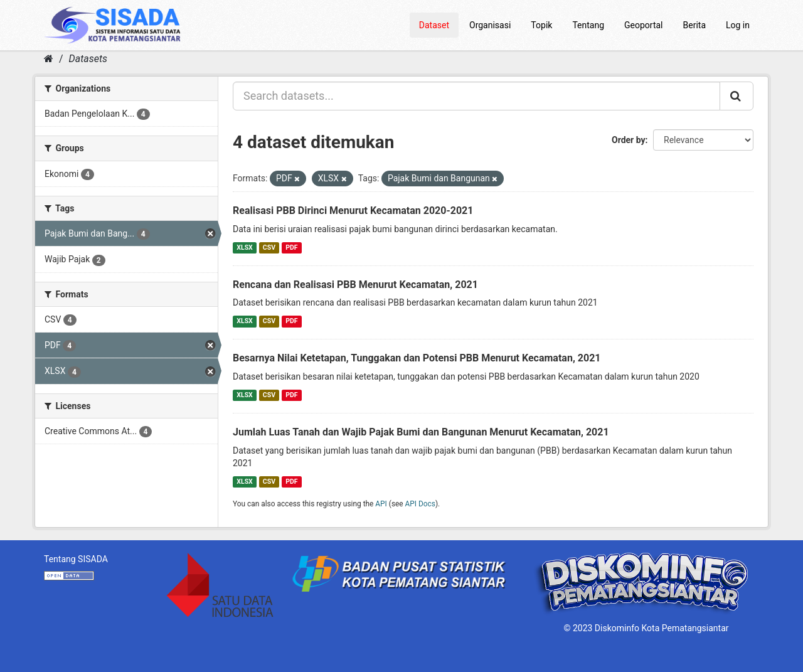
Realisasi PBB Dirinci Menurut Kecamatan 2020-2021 (353, 211)
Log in (738, 25)
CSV (269, 248)
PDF (291, 248)
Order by (629, 140)
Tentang (588, 25)
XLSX (244, 248)
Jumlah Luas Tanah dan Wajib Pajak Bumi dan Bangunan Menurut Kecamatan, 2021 (421, 432)
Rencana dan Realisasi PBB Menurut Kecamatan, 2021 (355, 285)
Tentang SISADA (76, 559)
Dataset (434, 25)
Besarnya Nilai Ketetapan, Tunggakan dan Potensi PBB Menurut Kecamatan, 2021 (417, 358)
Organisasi (490, 25)
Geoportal (643, 25)
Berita (695, 25)
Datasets (88, 59)
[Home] (49, 59)
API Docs (420, 504)
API (381, 504)
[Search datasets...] (476, 96)
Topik (541, 25)
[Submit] (737, 96)
